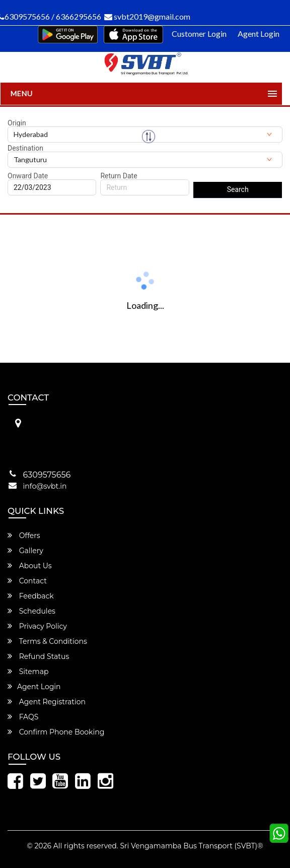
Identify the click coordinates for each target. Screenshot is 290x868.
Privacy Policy (37, 626)
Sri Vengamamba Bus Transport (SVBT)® (191, 846)
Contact (27, 581)
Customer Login (199, 34)
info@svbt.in (45, 486)
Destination (25, 148)
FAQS (23, 717)
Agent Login (259, 34)
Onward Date (28, 176)
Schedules (31, 611)
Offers (24, 536)
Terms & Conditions (47, 641)
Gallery (25, 551)
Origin (17, 123)
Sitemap (28, 672)
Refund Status (38, 656)
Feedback (31, 596)
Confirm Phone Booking (56, 732)
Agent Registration (47, 702)
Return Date (119, 176)
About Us (30, 566)
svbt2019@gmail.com (147, 16)
